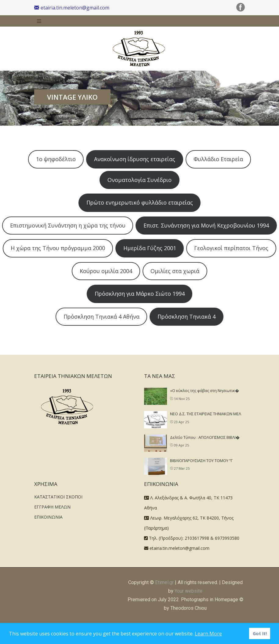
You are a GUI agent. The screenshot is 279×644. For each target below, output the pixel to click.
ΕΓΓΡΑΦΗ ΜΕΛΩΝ (52, 507)
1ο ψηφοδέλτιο (56, 159)
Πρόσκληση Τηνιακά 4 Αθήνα (101, 316)
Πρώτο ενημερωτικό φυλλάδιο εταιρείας (140, 202)
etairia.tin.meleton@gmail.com (72, 8)
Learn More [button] (208, 634)
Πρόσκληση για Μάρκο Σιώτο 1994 (140, 294)
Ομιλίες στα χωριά (175, 271)
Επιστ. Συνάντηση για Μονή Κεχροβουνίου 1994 (206, 225)
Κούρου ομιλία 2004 (106, 271)
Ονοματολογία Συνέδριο (139, 180)
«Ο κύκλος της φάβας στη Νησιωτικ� (205, 390)
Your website (188, 591)
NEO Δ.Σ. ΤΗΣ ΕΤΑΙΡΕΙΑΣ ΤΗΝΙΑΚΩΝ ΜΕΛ (206, 414)
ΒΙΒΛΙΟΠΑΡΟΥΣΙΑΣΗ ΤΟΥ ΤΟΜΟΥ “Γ (201, 461)
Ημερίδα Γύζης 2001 (150, 248)
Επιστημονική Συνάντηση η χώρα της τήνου (68, 225)
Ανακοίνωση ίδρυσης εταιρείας (135, 159)
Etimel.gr (164, 582)
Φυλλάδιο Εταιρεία (218, 159)
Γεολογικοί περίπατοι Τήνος (231, 248)
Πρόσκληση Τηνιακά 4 (187, 316)
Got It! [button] (260, 633)
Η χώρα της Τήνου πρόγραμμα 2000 (58, 248)
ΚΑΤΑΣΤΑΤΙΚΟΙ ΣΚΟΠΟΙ (58, 497)
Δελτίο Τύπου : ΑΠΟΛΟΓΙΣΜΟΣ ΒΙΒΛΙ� (205, 437)
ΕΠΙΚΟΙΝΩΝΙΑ (48, 517)
